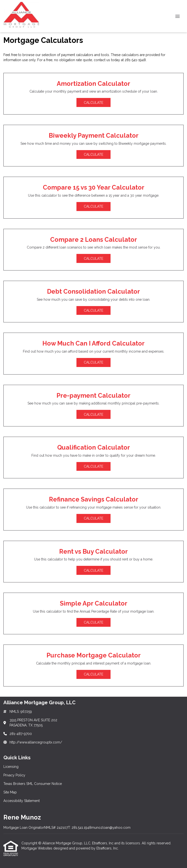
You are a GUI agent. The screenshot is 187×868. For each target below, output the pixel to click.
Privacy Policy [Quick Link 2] (14, 775)
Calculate (93, 103)
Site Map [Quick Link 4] (10, 792)
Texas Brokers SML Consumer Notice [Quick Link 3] (33, 784)
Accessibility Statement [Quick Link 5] (22, 801)
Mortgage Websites (37, 848)
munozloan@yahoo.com (111, 828)
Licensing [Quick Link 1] (11, 767)
